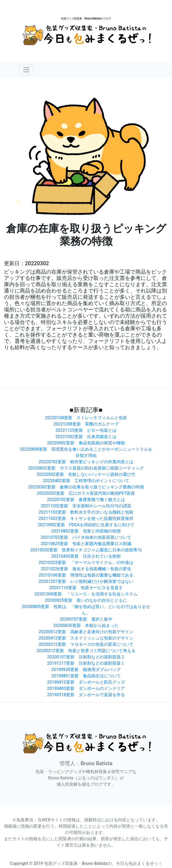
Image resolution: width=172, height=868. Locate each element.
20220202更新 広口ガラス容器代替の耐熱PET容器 (86, 493)
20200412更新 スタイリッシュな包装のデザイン (86, 638)
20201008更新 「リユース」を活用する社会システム (86, 594)
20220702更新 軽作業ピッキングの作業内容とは (86, 462)
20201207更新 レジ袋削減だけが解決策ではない (86, 581)
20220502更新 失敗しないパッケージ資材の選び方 (86, 474)
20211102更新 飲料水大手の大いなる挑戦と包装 (86, 512)
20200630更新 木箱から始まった (86, 625)
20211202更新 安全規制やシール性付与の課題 (86, 506)
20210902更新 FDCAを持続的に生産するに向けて (86, 525)
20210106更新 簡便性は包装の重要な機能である (86, 575)
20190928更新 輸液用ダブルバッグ (86, 670)
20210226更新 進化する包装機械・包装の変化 (86, 569)
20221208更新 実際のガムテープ (86, 424)
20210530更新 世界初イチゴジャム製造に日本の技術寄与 (86, 550)
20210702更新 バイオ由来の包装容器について (86, 537)
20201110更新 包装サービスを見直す (86, 588)
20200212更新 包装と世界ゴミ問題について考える (86, 651)
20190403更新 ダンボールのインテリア (86, 688)
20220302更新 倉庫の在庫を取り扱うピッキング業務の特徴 (86, 487)
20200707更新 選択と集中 (86, 619)
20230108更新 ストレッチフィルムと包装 (86, 418)
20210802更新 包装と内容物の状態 (86, 531)
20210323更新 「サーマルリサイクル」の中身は (86, 563)
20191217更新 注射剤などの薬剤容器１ (86, 663)
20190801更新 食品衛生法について (86, 676)
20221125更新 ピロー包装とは (86, 430)
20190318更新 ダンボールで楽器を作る (86, 695)
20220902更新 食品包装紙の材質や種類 (86, 443)
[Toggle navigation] (26, 70)
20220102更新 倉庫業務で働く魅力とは (86, 500)
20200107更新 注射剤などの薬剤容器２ (86, 657)
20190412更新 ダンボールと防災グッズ (86, 682)
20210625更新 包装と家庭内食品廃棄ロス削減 (86, 544)
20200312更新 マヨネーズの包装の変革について (86, 644)
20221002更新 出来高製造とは (86, 437)
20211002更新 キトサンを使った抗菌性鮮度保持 (86, 518)
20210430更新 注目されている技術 (86, 556)
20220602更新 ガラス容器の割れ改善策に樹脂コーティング (86, 468)
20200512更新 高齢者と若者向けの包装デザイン (86, 632)
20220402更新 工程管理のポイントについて (86, 481)
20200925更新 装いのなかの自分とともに (86, 600)
